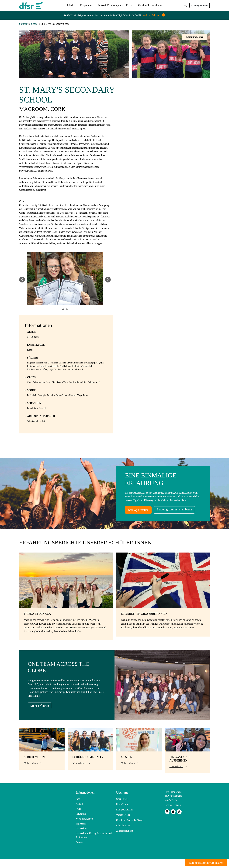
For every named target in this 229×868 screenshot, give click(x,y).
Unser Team (122, 813)
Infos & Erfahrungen (110, 5)
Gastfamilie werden (149, 5)
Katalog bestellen (200, 5)
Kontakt (80, 813)
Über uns (122, 802)
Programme (86, 5)
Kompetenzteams (125, 818)
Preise (129, 5)
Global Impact (123, 833)
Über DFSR (122, 808)
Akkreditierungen (125, 838)
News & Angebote (85, 828)
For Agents (81, 823)
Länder (71, 5)
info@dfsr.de (171, 810)
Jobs (78, 808)
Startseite (24, 23)
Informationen (85, 802)
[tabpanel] (65, 279)
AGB (78, 818)
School (35, 23)
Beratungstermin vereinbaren (149, 519)
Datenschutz (82, 838)
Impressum (81, 833)
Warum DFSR (123, 823)
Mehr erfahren (42, 715)
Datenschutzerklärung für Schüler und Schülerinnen (94, 845)
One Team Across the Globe (130, 828)
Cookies (80, 852)
